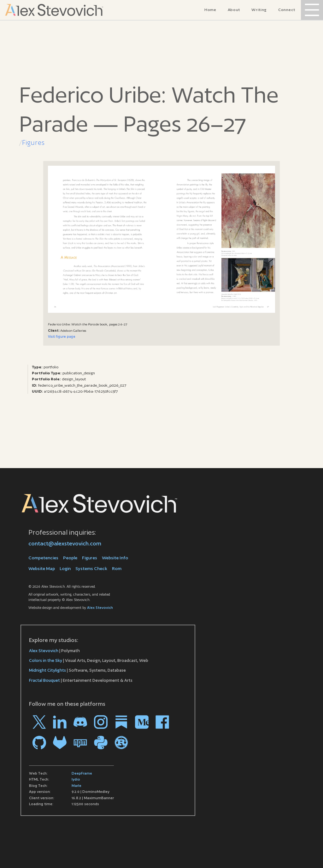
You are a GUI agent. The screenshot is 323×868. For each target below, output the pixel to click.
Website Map (42, 568)
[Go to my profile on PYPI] (101, 743)
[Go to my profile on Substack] (121, 722)
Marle (76, 786)
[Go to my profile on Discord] (80, 722)
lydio (76, 779)
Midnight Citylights (47, 670)
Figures (33, 143)
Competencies (43, 558)
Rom (117, 568)
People (70, 558)
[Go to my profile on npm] (80, 743)
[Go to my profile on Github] (39, 743)
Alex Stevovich (100, 608)
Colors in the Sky (46, 660)
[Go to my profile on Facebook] (162, 722)
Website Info (115, 558)
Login (65, 568)
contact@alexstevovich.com (65, 543)
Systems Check (91, 568)
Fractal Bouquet (44, 680)
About (234, 10)
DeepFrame (82, 773)
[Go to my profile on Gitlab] (60, 743)
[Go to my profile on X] (39, 722)
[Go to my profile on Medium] (142, 722)
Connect (287, 10)
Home (210, 10)
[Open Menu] (312, 10)
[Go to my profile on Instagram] (101, 722)
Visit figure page (62, 336)
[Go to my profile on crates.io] (121, 743)
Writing (259, 10)
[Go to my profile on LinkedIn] (60, 722)
